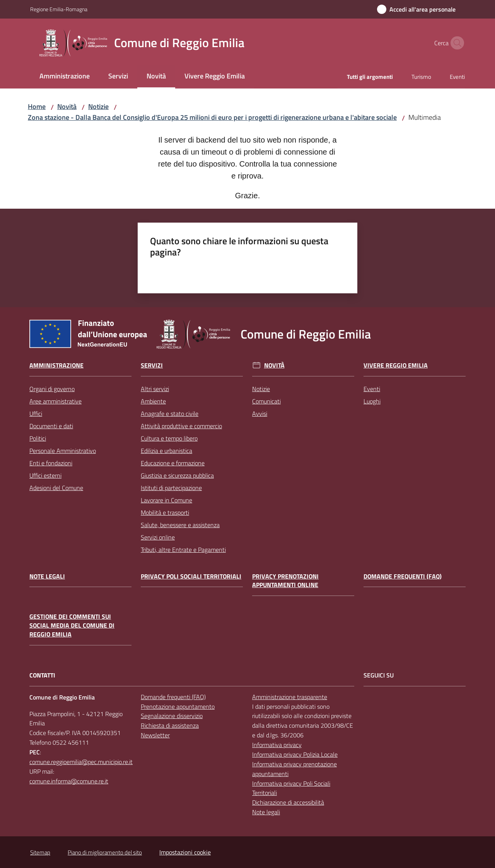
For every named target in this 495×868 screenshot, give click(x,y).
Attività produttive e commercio (181, 426)
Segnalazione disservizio (172, 716)
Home (37, 106)
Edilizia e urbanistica (166, 451)
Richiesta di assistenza (170, 725)
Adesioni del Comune (56, 488)
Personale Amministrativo (63, 451)
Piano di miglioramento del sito (105, 852)
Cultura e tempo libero (169, 438)
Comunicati (266, 401)
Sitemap (40, 852)
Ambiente (153, 401)
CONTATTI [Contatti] (42, 675)
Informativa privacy (277, 745)
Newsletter (155, 735)
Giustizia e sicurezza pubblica (177, 475)
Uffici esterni (45, 475)
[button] (456, 43)
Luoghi (372, 401)
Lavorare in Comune (166, 500)
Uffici (36, 414)
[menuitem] (65, 77)
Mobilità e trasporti (165, 512)
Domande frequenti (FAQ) (403, 576)
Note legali (47, 576)
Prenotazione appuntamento (178, 706)
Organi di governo (52, 389)
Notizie (98, 106)
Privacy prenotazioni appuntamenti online (285, 581)
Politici (38, 438)
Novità (67, 106)
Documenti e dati (51, 426)
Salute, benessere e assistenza (180, 525)
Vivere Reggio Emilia (396, 365)
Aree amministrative (55, 401)
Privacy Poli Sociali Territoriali (191, 576)
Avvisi (260, 414)
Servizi (152, 365)
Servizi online (158, 537)
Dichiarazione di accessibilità (288, 802)
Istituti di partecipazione (171, 488)
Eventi (372, 389)
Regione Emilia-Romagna (59, 9)
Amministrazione (56, 365)
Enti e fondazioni (51, 463)
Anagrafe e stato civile (170, 414)
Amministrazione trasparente (290, 697)
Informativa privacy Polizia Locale (295, 754)
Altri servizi (155, 389)
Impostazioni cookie (185, 852)
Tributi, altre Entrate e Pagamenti (183, 550)
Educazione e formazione (173, 463)
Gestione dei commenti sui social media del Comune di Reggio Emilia (72, 625)
